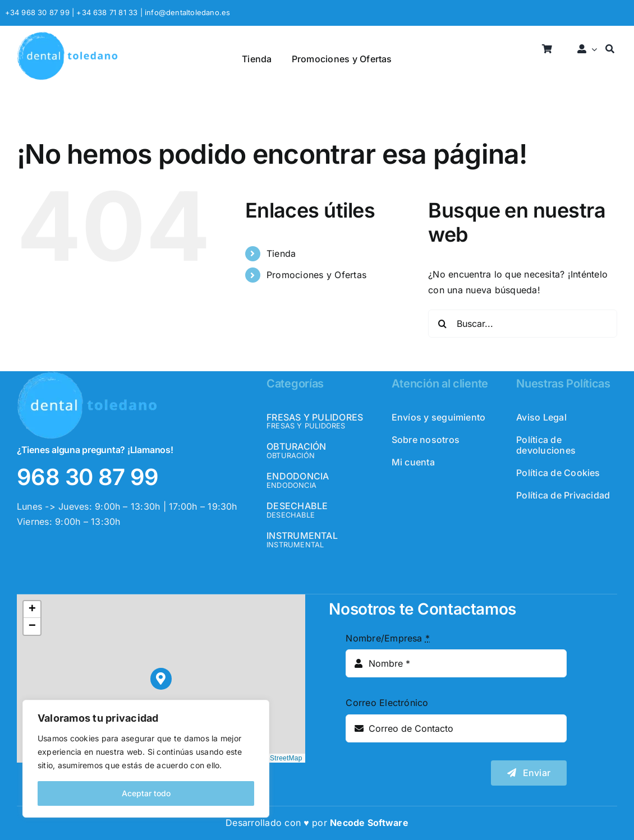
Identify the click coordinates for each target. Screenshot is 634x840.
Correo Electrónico (387, 703)
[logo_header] (67, 36)
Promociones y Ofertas (316, 275)
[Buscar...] (523, 324)
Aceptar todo (146, 793)
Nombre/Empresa (388, 638)
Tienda (281, 253)
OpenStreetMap (278, 758)
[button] (161, 679)
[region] (146, 759)
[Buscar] (610, 50)
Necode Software (369, 823)
